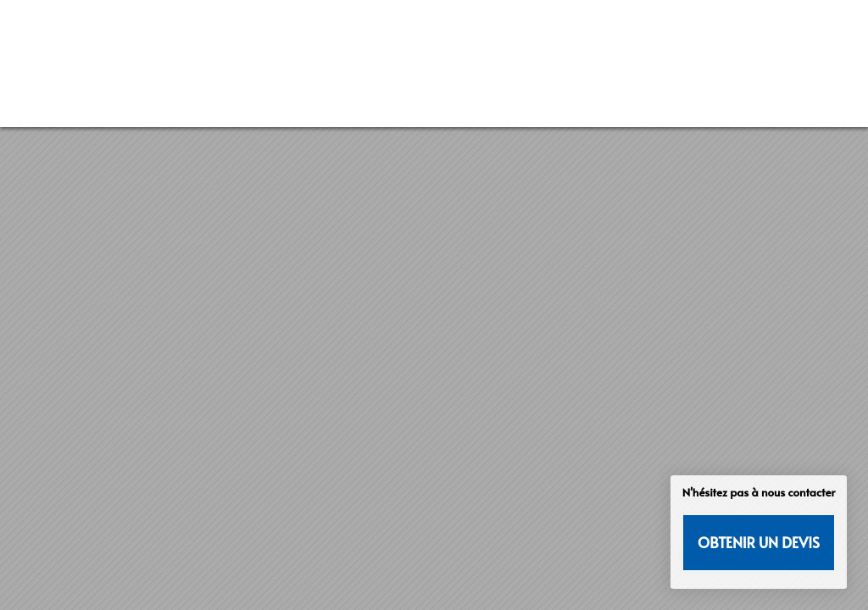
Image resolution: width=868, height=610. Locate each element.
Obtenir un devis (759, 542)
